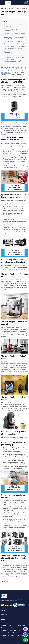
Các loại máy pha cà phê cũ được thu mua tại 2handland (14, 38)
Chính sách (4, 615)
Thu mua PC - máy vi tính (9, 633)
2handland (17, 89)
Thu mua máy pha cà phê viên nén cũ (13, 49)
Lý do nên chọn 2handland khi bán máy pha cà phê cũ (15, 34)
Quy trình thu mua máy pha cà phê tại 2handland (14, 52)
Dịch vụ (3, 610)
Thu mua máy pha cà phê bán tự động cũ (14, 44)
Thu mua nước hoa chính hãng (9, 640)
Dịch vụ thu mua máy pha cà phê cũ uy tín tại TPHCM (14, 26)
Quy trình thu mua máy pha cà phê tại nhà (14, 57)
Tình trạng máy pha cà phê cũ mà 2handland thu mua (13, 30)
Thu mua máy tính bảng (19, 625)
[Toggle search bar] (22, 3)
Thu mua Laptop (22, 630)
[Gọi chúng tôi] (7, 582)
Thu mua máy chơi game (9, 638)
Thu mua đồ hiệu (22, 638)
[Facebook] (11, 582)
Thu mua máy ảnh (22, 635)
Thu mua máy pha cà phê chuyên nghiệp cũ (15, 46)
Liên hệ (3, 619)
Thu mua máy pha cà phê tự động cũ (13, 41)
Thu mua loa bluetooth (7, 628)
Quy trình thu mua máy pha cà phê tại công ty (15, 55)
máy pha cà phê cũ (10, 125)
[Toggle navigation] (2, 3)
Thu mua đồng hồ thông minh (8, 630)
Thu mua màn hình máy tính (8, 635)
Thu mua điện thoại (6, 625)
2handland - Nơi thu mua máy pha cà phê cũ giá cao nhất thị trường (14, 61)
